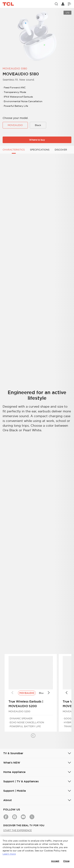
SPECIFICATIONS (40, 150)
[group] (37, 36)
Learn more (9, 854)
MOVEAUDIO (15, 125)
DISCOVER (61, 150)
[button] (33, 736)
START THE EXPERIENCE (18, 830)
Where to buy (37, 140)
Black (38, 125)
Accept (55, 861)
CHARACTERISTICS (14, 150)
